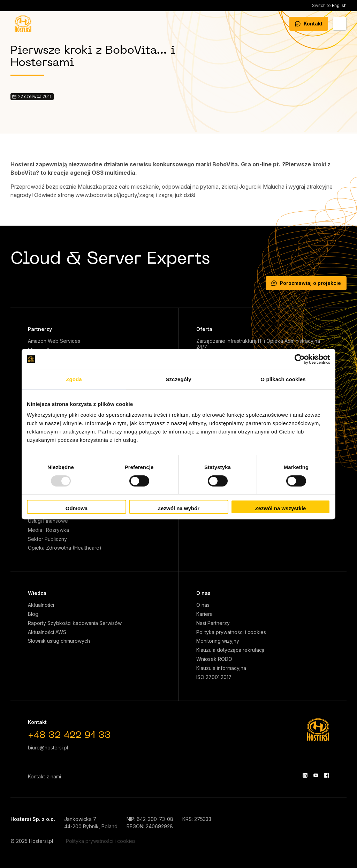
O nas (203, 593)
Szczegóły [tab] (178, 379)
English (329, 5)
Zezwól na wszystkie (281, 508)
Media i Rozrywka (48, 530)
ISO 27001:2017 (214, 677)
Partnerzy (40, 329)
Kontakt (309, 24)
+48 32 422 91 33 (69, 736)
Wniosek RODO (214, 659)
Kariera (204, 614)
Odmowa (77, 508)
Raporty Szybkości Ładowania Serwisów (75, 623)
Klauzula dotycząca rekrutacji (230, 650)
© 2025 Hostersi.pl (32, 841)
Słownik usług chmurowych (59, 641)
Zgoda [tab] (74, 379)
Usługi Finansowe (48, 521)
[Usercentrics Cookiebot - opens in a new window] (300, 359)
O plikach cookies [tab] (283, 379)
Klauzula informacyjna (221, 668)
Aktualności (41, 605)
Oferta (204, 329)
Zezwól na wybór (178, 508)
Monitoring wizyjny (218, 641)
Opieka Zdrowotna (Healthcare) (65, 548)
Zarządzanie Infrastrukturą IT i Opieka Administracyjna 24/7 (258, 344)
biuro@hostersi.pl (48, 748)
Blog (33, 614)
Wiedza (37, 593)
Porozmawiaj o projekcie (306, 283)
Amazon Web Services (54, 341)
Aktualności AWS (47, 632)
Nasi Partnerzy (213, 623)
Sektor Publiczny (47, 539)
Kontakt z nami (44, 776)
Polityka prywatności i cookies (231, 632)
